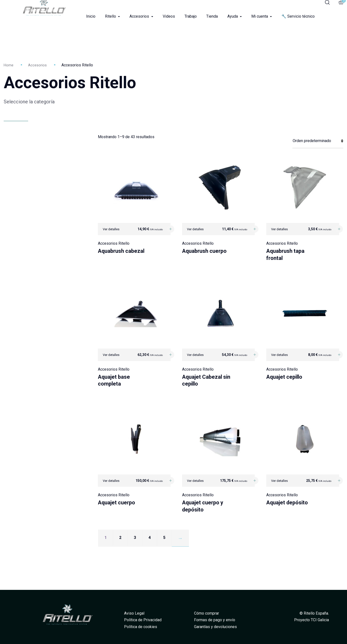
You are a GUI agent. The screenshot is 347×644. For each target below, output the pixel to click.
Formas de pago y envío (215, 620)
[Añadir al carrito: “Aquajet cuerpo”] (171, 481)
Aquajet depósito (287, 503)
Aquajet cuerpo (116, 503)
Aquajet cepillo (284, 377)
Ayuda (233, 16)
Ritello (111, 16)
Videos (169, 16)
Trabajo (191, 16)
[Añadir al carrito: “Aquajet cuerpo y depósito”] (255, 481)
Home (9, 65)
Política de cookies (141, 627)
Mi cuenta (260, 16)
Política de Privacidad (143, 620)
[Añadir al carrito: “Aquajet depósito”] (339, 481)
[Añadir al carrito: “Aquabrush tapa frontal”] (339, 229)
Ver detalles (111, 229)
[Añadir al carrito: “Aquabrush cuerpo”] (255, 229)
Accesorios (140, 16)
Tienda (212, 16)
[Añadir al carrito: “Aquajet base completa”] (171, 355)
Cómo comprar (207, 613)
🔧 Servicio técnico (298, 16)
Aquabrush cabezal (121, 251)
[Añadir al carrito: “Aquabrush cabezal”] (171, 229)
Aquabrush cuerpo (204, 251)
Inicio (91, 16)
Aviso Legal (134, 613)
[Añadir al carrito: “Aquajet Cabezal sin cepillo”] (255, 355)
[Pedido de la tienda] (318, 141)
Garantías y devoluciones (215, 627)
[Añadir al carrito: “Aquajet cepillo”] (339, 355)
